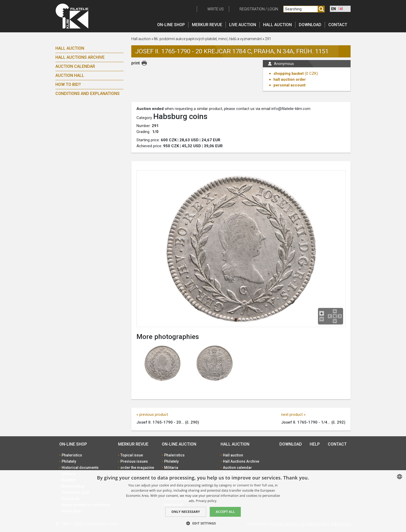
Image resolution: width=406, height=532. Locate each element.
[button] (203, 523)
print (136, 63)
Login (273, 9)
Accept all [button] (225, 512)
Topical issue (132, 455)
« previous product (152, 415)
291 (268, 39)
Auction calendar (75, 66)
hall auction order (290, 79)
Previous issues (134, 461)
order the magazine (137, 468)
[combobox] (400, 477)
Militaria (171, 468)
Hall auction (277, 25)
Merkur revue (207, 25)
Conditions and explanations (88, 94)
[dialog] (203, 501)
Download (310, 25)
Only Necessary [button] (186, 512)
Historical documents (80, 468)
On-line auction (179, 444)
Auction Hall (70, 75)
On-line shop (171, 25)
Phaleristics (72, 455)
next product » (293, 415)
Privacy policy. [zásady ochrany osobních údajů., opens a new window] (206, 501)
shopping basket (289, 73)
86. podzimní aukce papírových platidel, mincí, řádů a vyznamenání (208, 39)
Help (315, 444)
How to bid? (68, 84)
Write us (216, 9)
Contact (338, 25)
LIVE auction (243, 25)
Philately (69, 461)
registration (252, 9)
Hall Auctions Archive (80, 57)
